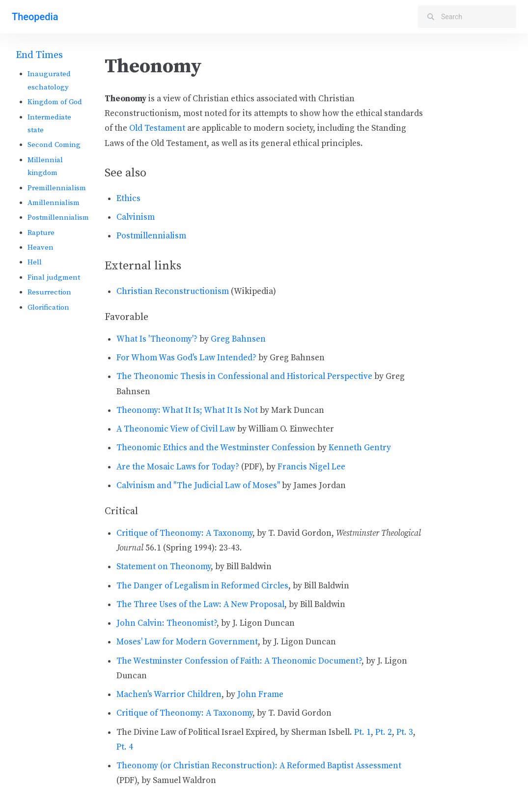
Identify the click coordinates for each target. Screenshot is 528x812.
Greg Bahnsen (238, 339)
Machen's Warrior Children (169, 695)
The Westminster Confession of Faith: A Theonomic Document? (239, 661)
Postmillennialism (58, 217)
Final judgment (54, 277)
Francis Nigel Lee (311, 467)
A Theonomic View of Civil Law (176, 429)
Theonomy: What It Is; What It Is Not (187, 410)
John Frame (260, 695)
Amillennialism (54, 203)
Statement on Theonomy (164, 567)
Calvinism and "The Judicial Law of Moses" (198, 486)
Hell (35, 262)
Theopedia (35, 17)
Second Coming (54, 145)
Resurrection (49, 292)
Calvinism (136, 217)
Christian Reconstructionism (173, 291)
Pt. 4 (125, 747)
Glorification (48, 307)
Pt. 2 (384, 732)
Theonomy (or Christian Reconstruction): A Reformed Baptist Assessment (259, 766)
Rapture (41, 233)
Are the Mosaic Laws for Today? (178, 467)
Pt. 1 (362, 732)
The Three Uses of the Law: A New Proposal (200, 605)
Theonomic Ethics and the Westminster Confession (216, 448)
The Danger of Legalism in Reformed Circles (202, 586)
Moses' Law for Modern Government (187, 642)
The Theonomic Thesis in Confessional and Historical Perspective (244, 377)
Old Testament (157, 128)
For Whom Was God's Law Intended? (186, 358)
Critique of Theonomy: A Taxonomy (184, 533)
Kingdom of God (55, 102)
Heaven (41, 247)
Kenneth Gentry (360, 448)
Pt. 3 (405, 732)
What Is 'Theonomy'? (157, 339)
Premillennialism (57, 188)
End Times (39, 55)
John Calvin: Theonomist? (167, 623)
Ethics (128, 199)
